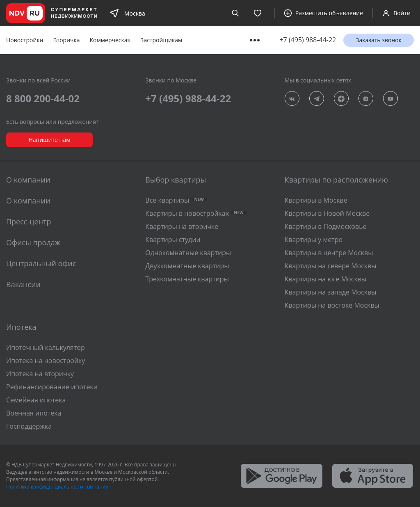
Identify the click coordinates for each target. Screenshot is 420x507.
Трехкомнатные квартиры (187, 279)
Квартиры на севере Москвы (331, 266)
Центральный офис (41, 263)
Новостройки (25, 40)
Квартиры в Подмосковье (326, 226)
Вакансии (23, 284)
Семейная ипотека (36, 400)
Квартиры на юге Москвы (325, 279)
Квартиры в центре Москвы (329, 253)
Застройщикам (161, 40)
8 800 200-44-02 (43, 98)
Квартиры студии (173, 240)
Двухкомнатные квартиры (187, 266)
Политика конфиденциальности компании (57, 487)
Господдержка (29, 426)
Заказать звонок (379, 40)
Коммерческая (110, 40)
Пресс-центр (29, 222)
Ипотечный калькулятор (46, 347)
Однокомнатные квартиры (188, 253)
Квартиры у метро (314, 240)
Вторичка (67, 40)
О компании (28, 201)
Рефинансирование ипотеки (52, 387)
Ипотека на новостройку (46, 361)
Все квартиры (176, 200)
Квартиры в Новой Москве (327, 213)
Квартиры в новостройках (196, 213)
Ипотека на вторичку (40, 374)
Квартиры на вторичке (182, 226)
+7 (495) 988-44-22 (308, 40)
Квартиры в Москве (316, 200)
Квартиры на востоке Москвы (332, 305)
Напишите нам (49, 140)
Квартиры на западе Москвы (331, 292)
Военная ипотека (34, 413)
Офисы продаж (33, 242)
